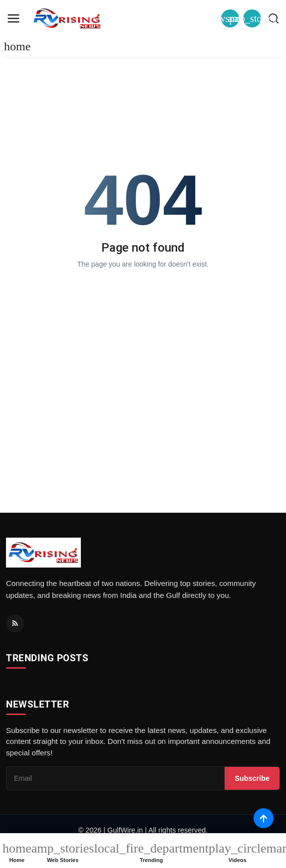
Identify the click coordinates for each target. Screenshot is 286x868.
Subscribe (252, 778)
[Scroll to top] (264, 818)
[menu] (13, 18)
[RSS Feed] (15, 623)
